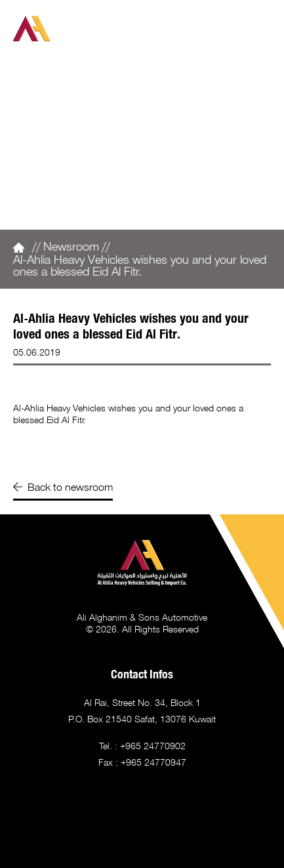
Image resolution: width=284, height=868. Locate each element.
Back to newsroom (63, 487)
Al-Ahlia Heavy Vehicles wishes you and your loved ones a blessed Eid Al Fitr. (140, 265)
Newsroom (71, 246)
